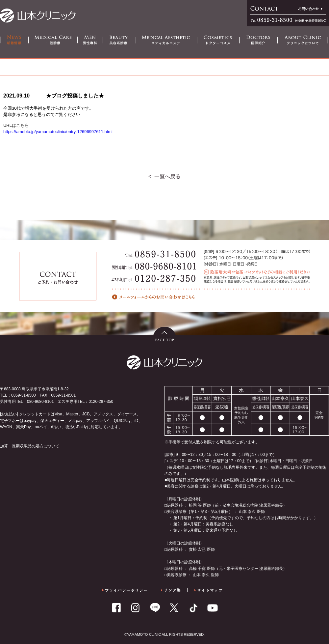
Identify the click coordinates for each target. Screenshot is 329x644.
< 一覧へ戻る (164, 176)
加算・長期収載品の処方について (30, 446)
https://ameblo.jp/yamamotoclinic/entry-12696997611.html (58, 132)
